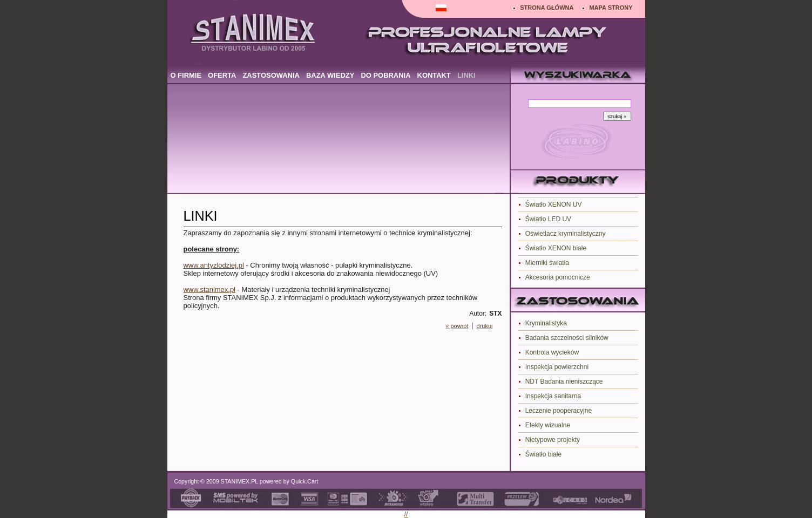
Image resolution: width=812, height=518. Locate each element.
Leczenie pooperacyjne (559, 411)
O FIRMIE (186, 75)
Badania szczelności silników (567, 338)
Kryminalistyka (546, 323)
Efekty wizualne (548, 425)
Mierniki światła (547, 263)
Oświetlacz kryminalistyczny (566, 234)
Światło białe (543, 454)
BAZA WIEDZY (330, 75)
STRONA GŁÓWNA (547, 8)
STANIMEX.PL (239, 481)
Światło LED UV (548, 219)
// (406, 514)
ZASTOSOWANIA (271, 75)
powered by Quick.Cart (288, 481)
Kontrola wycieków (552, 352)
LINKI (466, 75)
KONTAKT (434, 75)
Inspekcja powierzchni (557, 367)
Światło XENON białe (556, 248)
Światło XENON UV (554, 205)
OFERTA (222, 75)
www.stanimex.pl (209, 289)
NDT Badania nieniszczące (564, 381)
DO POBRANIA (385, 75)
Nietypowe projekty (553, 440)
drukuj (485, 326)
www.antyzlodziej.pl (214, 265)
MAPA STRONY (611, 8)
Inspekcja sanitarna (553, 396)
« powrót (457, 326)
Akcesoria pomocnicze (558, 277)
